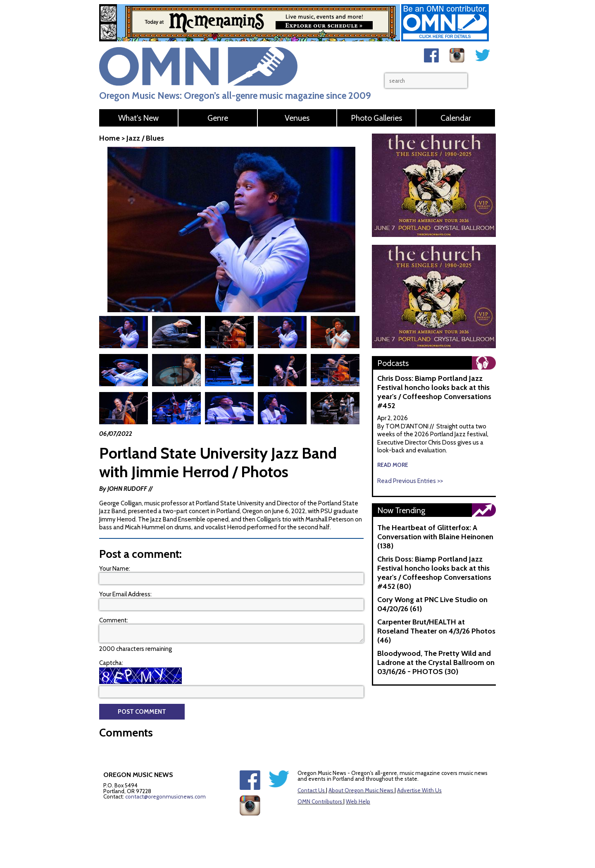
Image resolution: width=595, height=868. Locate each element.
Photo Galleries (376, 118)
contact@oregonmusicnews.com (165, 796)
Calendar (456, 118)
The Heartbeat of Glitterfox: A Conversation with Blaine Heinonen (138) (435, 537)
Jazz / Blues (145, 138)
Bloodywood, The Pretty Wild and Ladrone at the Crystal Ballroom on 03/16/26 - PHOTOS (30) (436, 662)
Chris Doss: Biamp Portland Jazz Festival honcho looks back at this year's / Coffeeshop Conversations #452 (434, 392)
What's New (138, 118)
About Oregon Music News (361, 790)
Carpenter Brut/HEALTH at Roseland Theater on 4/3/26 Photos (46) (436, 631)
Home (109, 138)
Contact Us (311, 790)
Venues (297, 118)
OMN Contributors (320, 801)
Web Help (358, 801)
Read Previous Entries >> (410, 481)
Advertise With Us (419, 790)
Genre (218, 118)
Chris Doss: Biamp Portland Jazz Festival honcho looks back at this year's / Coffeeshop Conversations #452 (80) (434, 573)
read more (393, 465)
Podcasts (393, 363)
